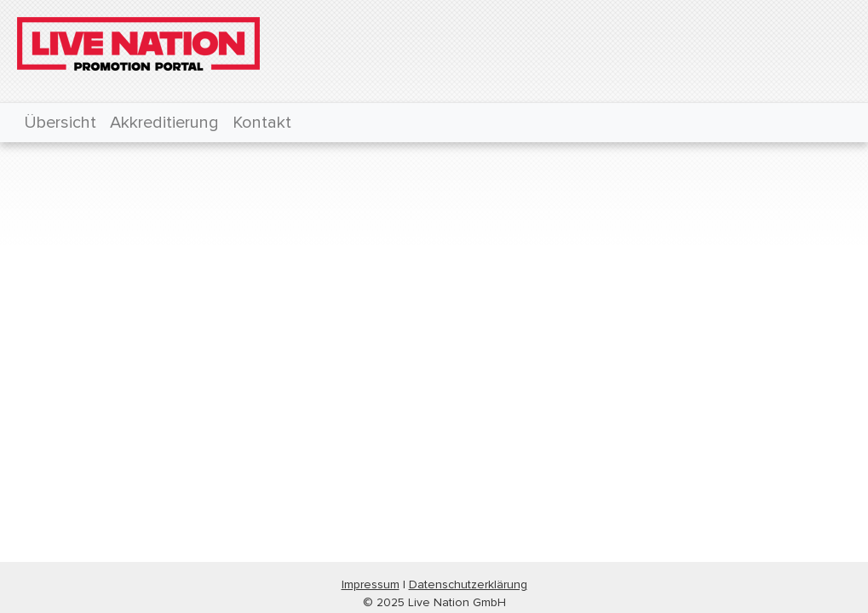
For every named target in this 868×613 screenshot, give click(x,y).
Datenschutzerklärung (468, 584)
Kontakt (262, 123)
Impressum (371, 584)
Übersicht (60, 123)
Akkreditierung (164, 123)
